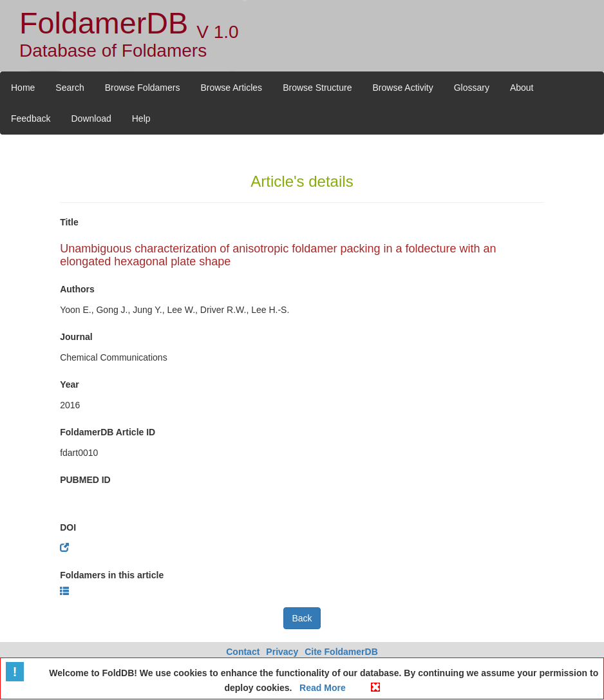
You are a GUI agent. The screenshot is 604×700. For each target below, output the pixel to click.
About (522, 88)
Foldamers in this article (112, 575)
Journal (76, 337)
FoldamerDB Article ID (108, 432)
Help (141, 118)
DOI (68, 527)
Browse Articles (231, 88)
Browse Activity (403, 88)
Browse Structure (317, 88)
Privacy (282, 652)
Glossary (472, 88)
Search (70, 88)
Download (91, 118)
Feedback (31, 118)
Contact (243, 652)
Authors (77, 289)
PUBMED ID (85, 480)
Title (69, 222)
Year (70, 384)
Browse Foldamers (143, 88)
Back (302, 618)
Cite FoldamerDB (341, 652)
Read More (321, 688)
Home (23, 88)
